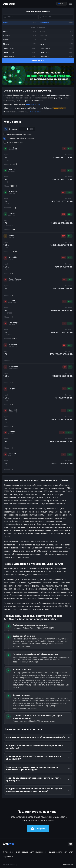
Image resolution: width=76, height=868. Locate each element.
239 (70, 345)
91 (70, 367)
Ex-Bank (12, 213)
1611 (70, 280)
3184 (70, 236)
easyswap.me (13, 150)
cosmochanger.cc (14, 281)
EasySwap (13, 148)
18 (64, 149)
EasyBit (12, 301)
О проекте (8, 852)
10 (64, 389)
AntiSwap (9, 4)
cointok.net (12, 172)
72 (64, 411)
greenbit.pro (12, 455)
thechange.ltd (13, 324)
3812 (70, 214)
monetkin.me (12, 346)
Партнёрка (8, 857)
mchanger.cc (12, 193)
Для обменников (38, 852)
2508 (69, 192)
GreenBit (12, 454)
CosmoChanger (15, 279)
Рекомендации (36, 112)
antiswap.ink (68, 865)
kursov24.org (13, 412)
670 (70, 149)
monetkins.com (13, 368)
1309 (70, 411)
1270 (62, 432)
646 (70, 301)
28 (64, 345)
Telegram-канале (32, 104)
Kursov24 (13, 410)
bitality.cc (11, 237)
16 (64, 454)
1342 (70, 258)
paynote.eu (12, 390)
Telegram (38, 829)
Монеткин (13, 344)
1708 (70, 454)
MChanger (13, 192)
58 (64, 280)
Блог (71, 852)
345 (63, 214)
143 (64, 301)
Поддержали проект (57, 852)
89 (63, 192)
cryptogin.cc (12, 259)
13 (65, 367)
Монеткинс (13, 366)
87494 (69, 432)
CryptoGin (13, 257)
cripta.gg (11, 434)
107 (63, 236)
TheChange (13, 323)
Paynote (12, 388)
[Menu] (71, 4)
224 (70, 323)
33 (64, 170)
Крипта (12, 432)
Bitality (11, 235)
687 (70, 389)
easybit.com (12, 303)
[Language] (62, 4)
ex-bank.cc (12, 215)
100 (63, 258)
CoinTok (12, 170)
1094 (70, 170)
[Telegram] (71, 844)
